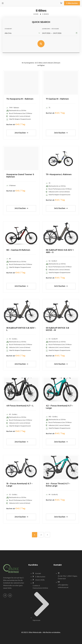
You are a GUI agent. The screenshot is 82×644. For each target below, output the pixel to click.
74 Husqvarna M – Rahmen (20, 99)
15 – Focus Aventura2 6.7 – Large (19, 485)
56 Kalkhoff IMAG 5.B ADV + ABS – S (60, 251)
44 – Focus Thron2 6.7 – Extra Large (58, 485)
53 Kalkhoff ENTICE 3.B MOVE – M (57, 329)
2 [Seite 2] (41, 535)
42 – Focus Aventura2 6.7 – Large (59, 407)
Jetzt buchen (21, 133)
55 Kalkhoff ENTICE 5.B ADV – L (21, 329)
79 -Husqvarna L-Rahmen (59, 174)
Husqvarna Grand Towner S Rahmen (20, 176)
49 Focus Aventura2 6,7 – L (20, 406)
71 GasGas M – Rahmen (57, 99)
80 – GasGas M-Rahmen (18, 250)
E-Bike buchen (72, 3)
